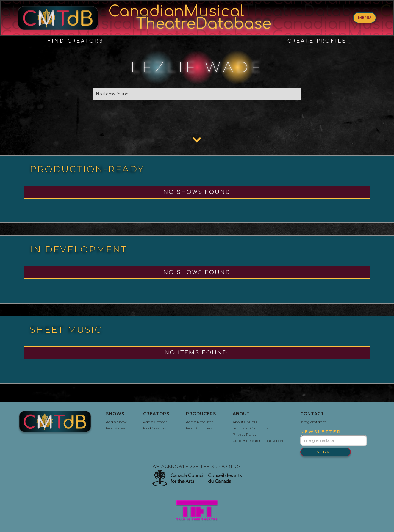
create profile (317, 41)
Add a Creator (155, 422)
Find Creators (76, 41)
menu (365, 18)
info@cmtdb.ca (314, 422)
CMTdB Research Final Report (258, 441)
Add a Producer (200, 422)
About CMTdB (245, 422)
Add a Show (116, 422)
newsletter (321, 432)
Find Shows (116, 428)
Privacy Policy (244, 434)
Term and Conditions (251, 428)
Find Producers (199, 428)
